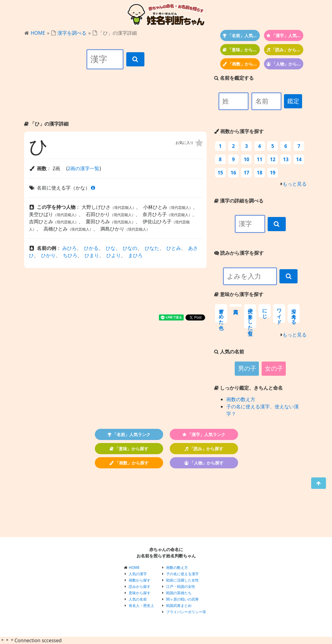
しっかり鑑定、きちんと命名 (248, 388)
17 (247, 173)
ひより (114, 255)
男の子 (247, 368)
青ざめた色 (221, 314)
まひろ (135, 255)
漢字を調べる (72, 33)
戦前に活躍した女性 (182, 580)
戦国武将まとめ (179, 606)
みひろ (69, 248)
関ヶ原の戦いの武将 (182, 599)
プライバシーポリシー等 (186, 612)
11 (259, 159)
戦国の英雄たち (179, 593)
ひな (111, 248)
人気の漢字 (138, 574)
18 (259, 173)
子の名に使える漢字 (182, 574)
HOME (38, 33)
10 (247, 159)
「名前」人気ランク (241, 35)
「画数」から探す (241, 64)
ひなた (152, 248)
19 (272, 173)
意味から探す (140, 593)
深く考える (294, 314)
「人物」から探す (285, 64)
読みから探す (140, 587)
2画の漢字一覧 (84, 168)
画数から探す (140, 580)
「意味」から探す (241, 50)
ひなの (130, 248)
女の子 (274, 368)
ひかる (91, 248)
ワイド (279, 314)
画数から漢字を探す (239, 131)
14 (299, 159)
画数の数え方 (241, 399)
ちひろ (70, 255)
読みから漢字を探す (239, 253)
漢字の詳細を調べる (239, 201)
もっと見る (295, 184)
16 (233, 173)
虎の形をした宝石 (250, 316)
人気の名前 (138, 599)
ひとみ (174, 248)
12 (272, 159)
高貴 (236, 305)
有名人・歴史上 (141, 606)
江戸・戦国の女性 (181, 587)
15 (220, 173)
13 (286, 159)
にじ (265, 311)
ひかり (48, 255)
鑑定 (293, 101)
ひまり (92, 255)
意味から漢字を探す (239, 294)
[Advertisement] (115, 100)
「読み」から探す (285, 50)
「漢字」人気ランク (285, 35)
